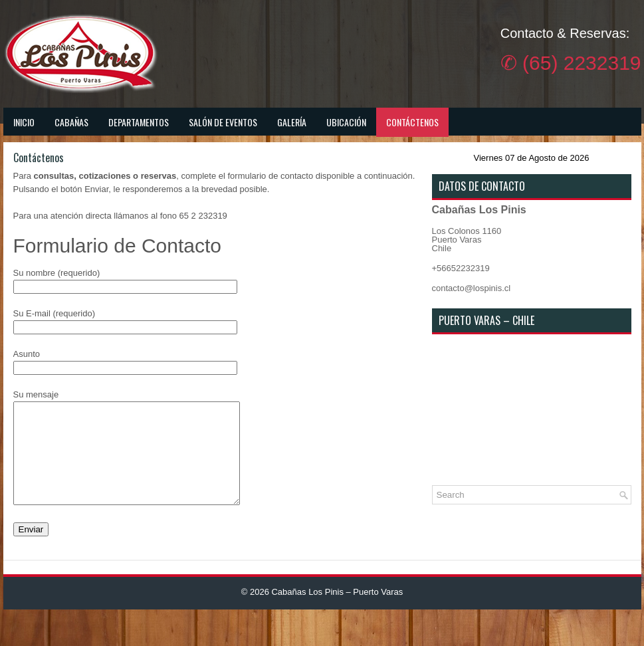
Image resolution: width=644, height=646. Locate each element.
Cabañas (71, 122)
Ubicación (346, 122)
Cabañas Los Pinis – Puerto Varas (337, 612)
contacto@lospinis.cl (472, 288)
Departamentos (139, 122)
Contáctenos (412, 122)
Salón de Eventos (223, 122)
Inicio (24, 122)
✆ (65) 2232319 (571, 63)
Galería (292, 122)
